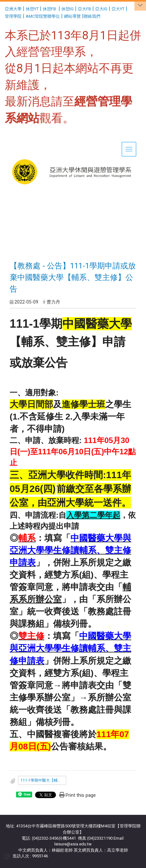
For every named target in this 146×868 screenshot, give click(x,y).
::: (2, 8)
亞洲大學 (13, 9)
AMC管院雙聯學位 (43, 16)
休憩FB (49, 9)
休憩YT (32, 9)
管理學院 (13, 16)
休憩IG (68, 9)
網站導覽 (72, 16)
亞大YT (118, 9)
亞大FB (84, 9)
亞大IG (101, 9)
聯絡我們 (92, 16)
